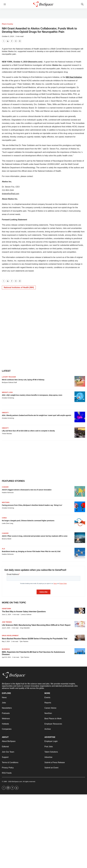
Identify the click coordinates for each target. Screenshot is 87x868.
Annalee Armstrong (8, 398)
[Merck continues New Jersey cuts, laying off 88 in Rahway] (80, 381)
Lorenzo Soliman (26, 615)
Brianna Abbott (7, 539)
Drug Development (10, 636)
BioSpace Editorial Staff (9, 382)
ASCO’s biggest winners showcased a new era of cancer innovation (27, 490)
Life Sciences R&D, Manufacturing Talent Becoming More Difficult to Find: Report (36, 625)
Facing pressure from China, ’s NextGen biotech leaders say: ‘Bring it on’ (32, 505)
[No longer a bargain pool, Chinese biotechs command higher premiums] (80, 522)
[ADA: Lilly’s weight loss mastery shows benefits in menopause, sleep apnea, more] (80, 397)
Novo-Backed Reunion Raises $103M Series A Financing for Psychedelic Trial (35, 639)
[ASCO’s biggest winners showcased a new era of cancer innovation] (80, 491)
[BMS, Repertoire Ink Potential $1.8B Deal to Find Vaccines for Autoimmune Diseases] (80, 651)
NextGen (6, 502)
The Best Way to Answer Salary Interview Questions (24, 612)
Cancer (5, 487)
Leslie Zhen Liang (8, 523)
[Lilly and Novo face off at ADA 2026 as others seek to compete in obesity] (80, 432)
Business (6, 649)
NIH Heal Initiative (74, 77)
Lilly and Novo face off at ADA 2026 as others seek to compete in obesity (28, 431)
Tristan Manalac (7, 434)
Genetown (6, 609)
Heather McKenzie (8, 493)
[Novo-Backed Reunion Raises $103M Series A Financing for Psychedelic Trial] (80, 638)
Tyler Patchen (24, 641)
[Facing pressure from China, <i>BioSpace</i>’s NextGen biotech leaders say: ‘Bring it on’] (80, 507)
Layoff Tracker (9, 377)
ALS (3, 549)
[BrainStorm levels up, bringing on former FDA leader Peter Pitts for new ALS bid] (80, 553)
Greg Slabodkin (25, 628)
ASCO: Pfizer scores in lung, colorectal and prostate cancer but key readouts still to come (35, 536)
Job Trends (7, 622)
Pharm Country (7, 24)
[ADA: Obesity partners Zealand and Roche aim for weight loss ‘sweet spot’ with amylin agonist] (80, 417)
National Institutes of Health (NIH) (19, 287)
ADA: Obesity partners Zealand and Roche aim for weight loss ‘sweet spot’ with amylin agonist (36, 415)
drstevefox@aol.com (11, 194)
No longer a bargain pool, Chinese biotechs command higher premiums (28, 521)
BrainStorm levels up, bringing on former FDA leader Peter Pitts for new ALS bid (31, 551)
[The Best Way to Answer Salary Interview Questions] (80, 611)
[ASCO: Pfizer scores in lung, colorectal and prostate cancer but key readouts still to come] (80, 538)
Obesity (5, 413)
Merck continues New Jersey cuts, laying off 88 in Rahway (23, 380)
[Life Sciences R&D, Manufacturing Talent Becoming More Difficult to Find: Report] (80, 624)
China (4, 518)
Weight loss (7, 392)
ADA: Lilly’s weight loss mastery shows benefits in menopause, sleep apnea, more (32, 395)
